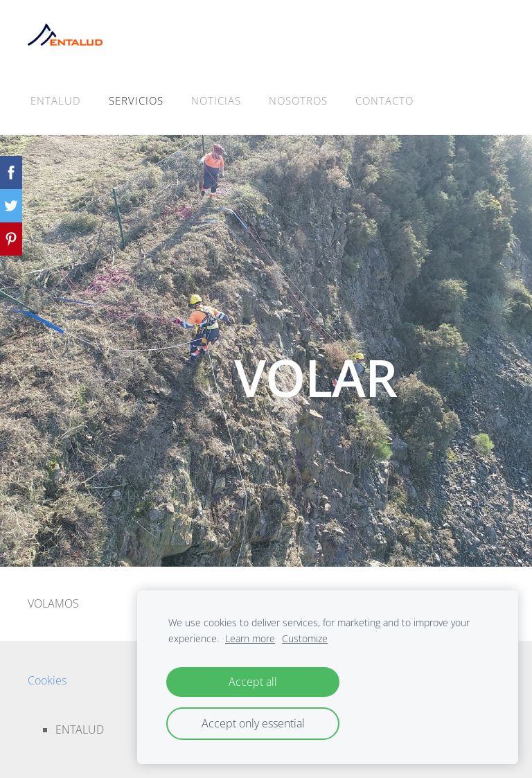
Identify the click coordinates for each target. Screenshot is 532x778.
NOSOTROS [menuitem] (298, 100)
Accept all (253, 682)
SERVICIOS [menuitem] (136, 100)
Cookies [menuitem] (47, 680)
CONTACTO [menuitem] (384, 100)
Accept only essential (253, 723)
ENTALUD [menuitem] (56, 100)
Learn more (250, 638)
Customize (305, 638)
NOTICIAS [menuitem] (216, 100)
